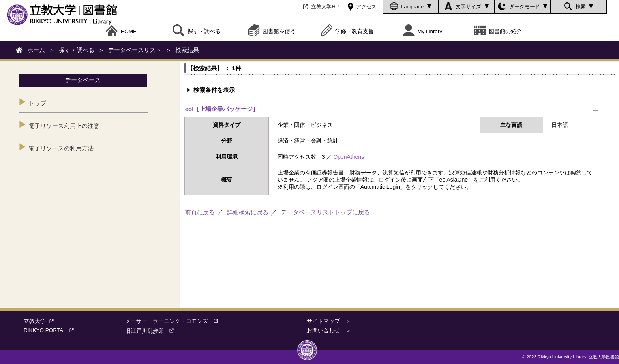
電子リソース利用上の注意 (64, 126)
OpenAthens (349, 157)
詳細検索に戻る (248, 212)
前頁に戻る (200, 212)
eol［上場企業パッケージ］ (222, 109)
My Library (423, 32)
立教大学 (40, 321)
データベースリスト (135, 50)
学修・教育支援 (347, 32)
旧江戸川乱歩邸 (152, 331)
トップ (37, 103)
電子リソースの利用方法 (61, 148)
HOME (121, 32)
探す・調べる (77, 50)
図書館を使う (272, 32)
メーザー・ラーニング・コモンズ (174, 321)
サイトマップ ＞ (329, 321)
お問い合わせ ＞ (329, 331)
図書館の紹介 (498, 32)
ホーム (36, 50)
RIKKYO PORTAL (51, 330)
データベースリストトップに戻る (325, 212)
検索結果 (187, 50)
